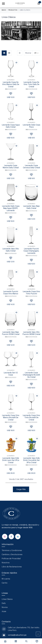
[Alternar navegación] (3, 4)
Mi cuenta (6, 579)
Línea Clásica (7, 599)
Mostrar (28, 53)
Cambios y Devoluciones (12, 555)
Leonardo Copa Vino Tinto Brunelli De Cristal (31, 418)
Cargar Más (21, 489)
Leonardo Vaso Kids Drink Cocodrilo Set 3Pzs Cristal (31, 460)
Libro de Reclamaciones (12, 567)
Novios (5, 607)
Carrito (5, 583)
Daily (4, 603)
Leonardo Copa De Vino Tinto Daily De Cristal (31, 84)
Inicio (4, 10)
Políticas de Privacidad (11, 559)
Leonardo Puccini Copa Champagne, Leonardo (31, 251)
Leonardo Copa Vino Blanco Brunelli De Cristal (11, 418)
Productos (13, 10)
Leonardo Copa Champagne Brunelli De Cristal (31, 375)
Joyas (4, 611)
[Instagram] (5, 537)
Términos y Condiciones (12, 550)
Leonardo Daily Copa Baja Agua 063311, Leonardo (11, 208)
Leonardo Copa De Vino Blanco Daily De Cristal (11, 84)
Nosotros (6, 563)
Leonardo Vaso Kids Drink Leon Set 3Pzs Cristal (11, 460)
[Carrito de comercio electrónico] (39, 4)
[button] (16, 63)
